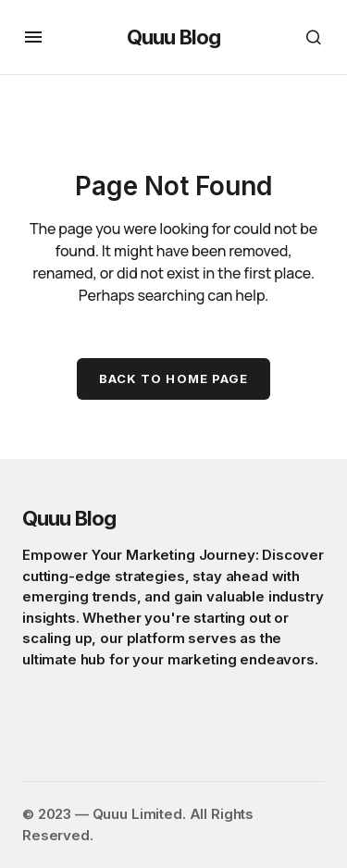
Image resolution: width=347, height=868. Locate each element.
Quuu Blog (173, 37)
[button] (33, 37)
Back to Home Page (173, 378)
